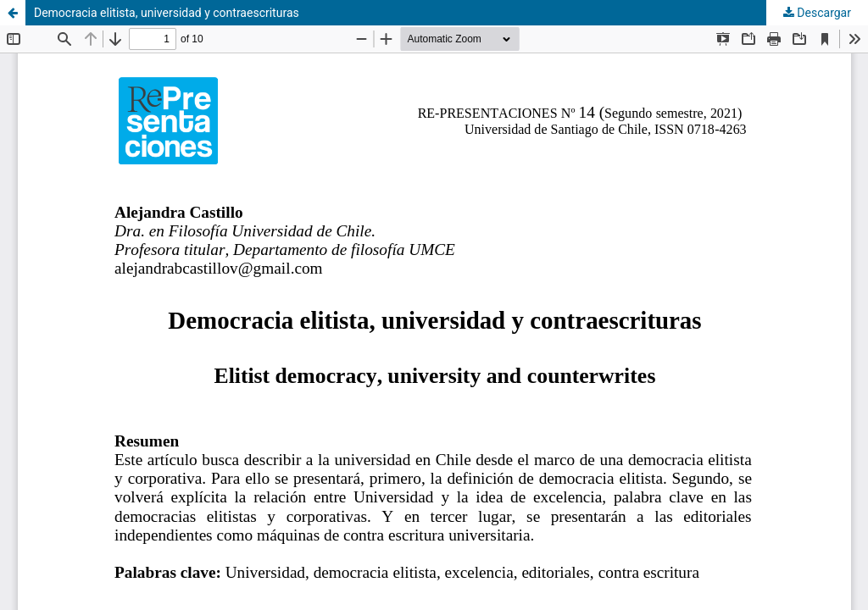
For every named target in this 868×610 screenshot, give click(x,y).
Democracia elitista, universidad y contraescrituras (167, 13)
